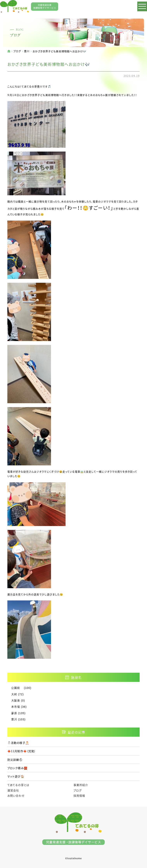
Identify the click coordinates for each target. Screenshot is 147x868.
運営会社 (13, 790)
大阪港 (16, 701)
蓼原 (14, 713)
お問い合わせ (16, 796)
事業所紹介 (81, 785)
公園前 (17, 688)
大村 (14, 694)
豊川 (27, 51)
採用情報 (79, 796)
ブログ (17, 51)
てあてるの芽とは (18, 785)
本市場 (16, 707)
